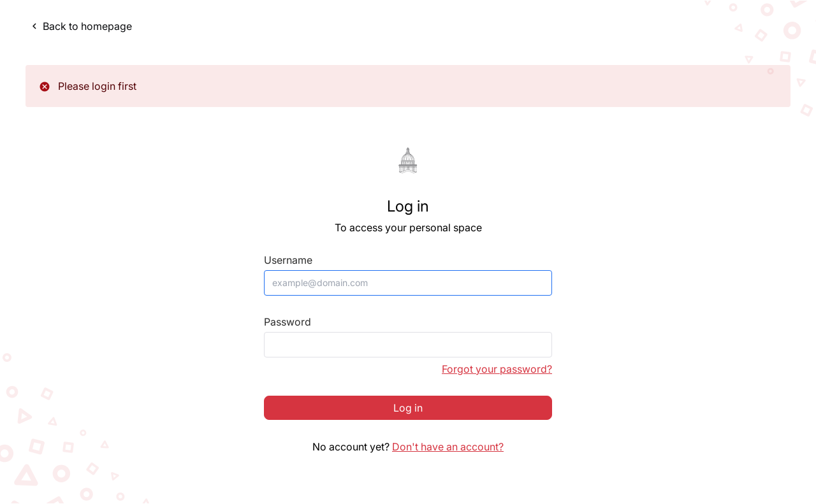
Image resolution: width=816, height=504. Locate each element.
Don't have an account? (448, 447)
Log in (408, 408)
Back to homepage (80, 26)
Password (288, 322)
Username (288, 260)
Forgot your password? (497, 369)
